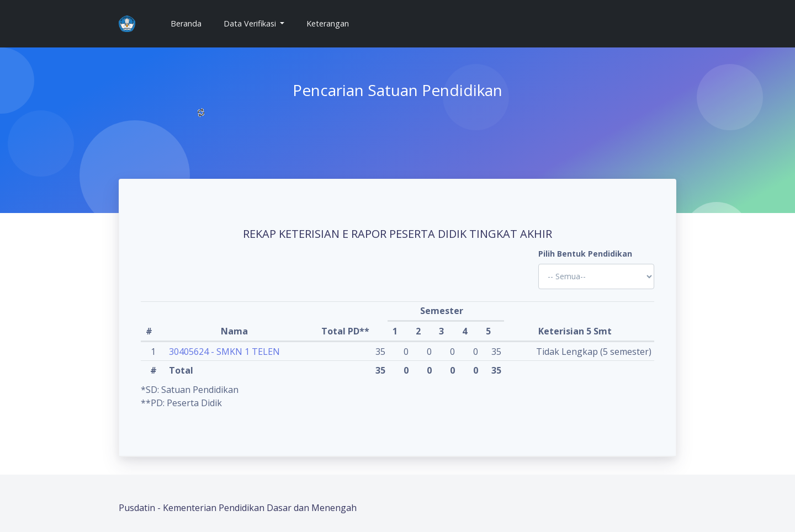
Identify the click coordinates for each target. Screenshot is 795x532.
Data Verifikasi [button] (251, 23)
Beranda (190, 23)
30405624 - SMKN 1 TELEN (224, 352)
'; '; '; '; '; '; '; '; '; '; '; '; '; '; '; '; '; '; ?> (596, 276)
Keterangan (328, 23)
